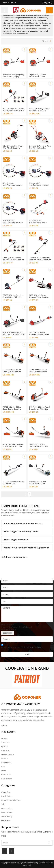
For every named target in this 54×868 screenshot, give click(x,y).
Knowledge (6, 763)
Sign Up (13, 3)
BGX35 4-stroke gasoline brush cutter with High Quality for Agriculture (13, 297)
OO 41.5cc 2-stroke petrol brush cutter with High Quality (39, 409)
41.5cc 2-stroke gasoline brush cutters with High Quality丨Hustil (13, 446)
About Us (5, 742)
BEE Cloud (27, 865)
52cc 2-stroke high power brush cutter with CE (39, 110)
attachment (8, 633)
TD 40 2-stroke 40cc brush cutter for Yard (13, 483)
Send (27, 654)
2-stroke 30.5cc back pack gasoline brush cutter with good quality (40, 260)
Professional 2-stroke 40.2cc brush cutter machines (38, 484)
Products (5, 750)
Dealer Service (8, 754)
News (4, 771)
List (48, 41)
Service (4, 759)
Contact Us (6, 775)
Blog (3, 767)
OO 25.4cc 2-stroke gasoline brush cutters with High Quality (38, 446)
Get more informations (15, 557)
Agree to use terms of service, (22, 646)
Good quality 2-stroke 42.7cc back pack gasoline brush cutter (13, 260)
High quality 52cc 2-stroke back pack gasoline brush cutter (13, 111)
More (4, 725)
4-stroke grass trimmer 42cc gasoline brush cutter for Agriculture (14, 334)
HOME (4, 738)
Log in (4, 3)
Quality (4, 746)
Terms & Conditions (35, 647)
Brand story (6, 779)
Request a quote (49, 10)
